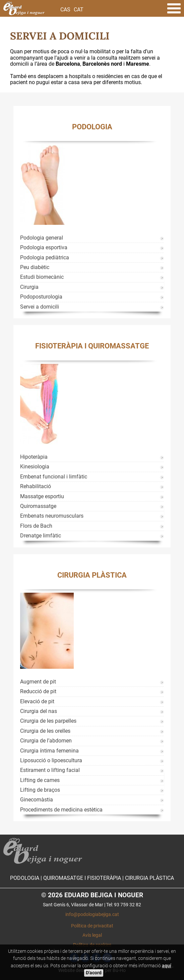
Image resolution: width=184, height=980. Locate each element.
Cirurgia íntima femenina (49, 751)
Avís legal (92, 935)
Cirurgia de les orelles (45, 731)
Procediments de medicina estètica (61, 810)
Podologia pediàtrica (45, 257)
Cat (79, 10)
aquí (167, 966)
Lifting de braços (40, 790)
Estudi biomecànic (42, 277)
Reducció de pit (38, 691)
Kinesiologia (35, 467)
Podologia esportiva (44, 247)
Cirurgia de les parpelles (48, 721)
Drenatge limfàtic (41, 536)
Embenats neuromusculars (52, 516)
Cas (65, 10)
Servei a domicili (40, 307)
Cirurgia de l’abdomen (46, 741)
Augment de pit (38, 682)
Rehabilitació (36, 486)
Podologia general (42, 238)
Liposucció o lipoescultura (51, 760)
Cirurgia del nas (39, 711)
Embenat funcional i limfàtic (54, 477)
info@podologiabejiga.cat (92, 914)
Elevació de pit (37, 701)
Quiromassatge (38, 506)
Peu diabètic (35, 267)
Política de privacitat (92, 926)
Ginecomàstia (37, 800)
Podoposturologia (41, 297)
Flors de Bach (36, 526)
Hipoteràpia (34, 457)
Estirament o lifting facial (50, 770)
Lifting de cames (40, 780)
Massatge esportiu (42, 496)
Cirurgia (29, 287)
